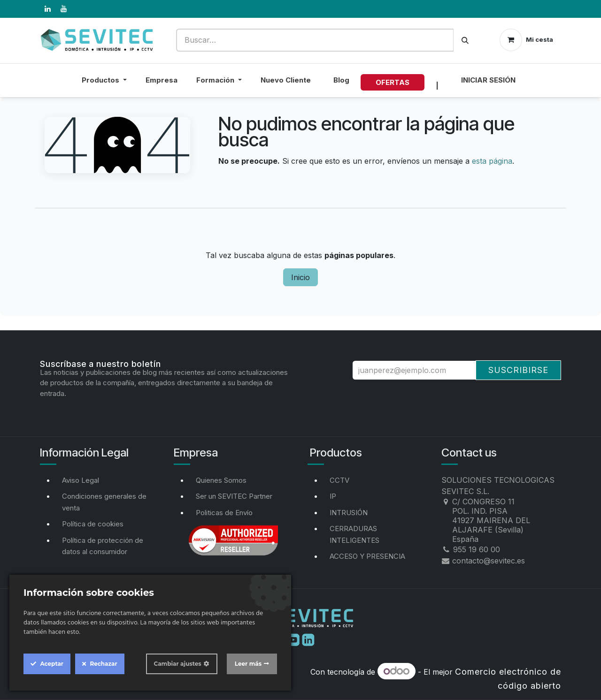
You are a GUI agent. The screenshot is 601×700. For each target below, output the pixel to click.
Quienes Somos (221, 480)
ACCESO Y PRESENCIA (367, 556)
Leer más (248, 664)
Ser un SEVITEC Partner (234, 496)
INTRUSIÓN (349, 513)
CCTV (339, 480)
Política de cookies (93, 524)
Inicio (300, 277)
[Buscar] (465, 40)
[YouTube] (63, 9)
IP (333, 496)
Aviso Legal (81, 480)
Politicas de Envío (224, 513)
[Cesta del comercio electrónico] (526, 40)
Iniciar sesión (488, 80)
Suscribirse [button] (518, 370)
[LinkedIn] (47, 9)
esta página (492, 161)
